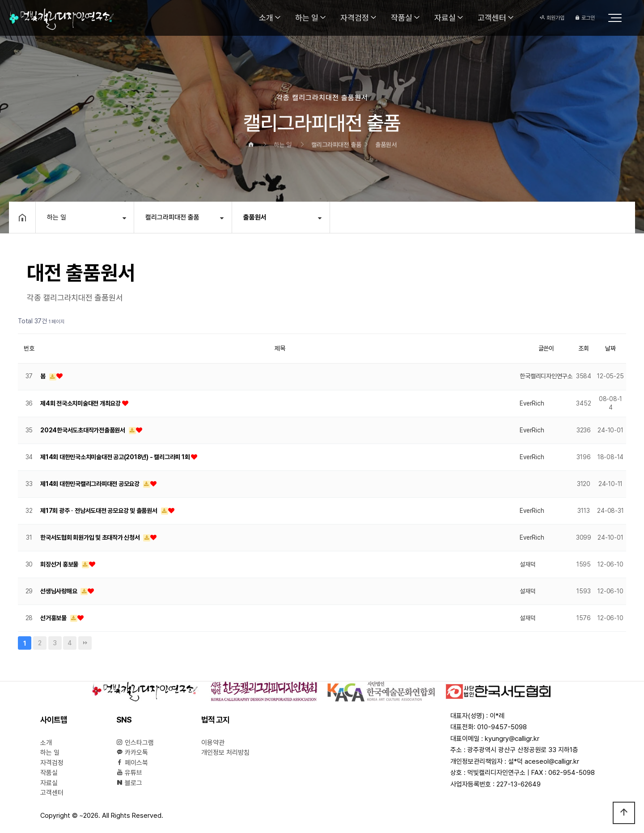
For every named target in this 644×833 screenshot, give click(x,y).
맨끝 (85, 643)
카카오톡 (132, 753)
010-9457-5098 (502, 727)
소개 (266, 18)
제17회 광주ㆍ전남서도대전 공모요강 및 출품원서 (100, 511)
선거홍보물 (54, 618)
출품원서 (255, 217)
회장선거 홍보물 (60, 564)
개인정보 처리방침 (225, 753)
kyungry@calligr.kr (512, 739)
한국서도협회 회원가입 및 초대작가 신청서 (91, 537)
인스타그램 (135, 743)
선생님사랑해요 (59, 591)
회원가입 (552, 18)
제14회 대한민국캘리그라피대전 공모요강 (91, 484)
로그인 (585, 18)
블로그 (129, 783)
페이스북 (132, 763)
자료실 (445, 18)
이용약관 (213, 743)
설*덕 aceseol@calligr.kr (544, 761)
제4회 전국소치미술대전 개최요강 (81, 403)
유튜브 (129, 773)
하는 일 (307, 18)
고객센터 (492, 18)
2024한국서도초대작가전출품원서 (83, 430)
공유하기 (614, 217)
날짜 (610, 348)
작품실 (402, 18)
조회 (584, 348)
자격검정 (355, 18)
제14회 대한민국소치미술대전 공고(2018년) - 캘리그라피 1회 (116, 457)
